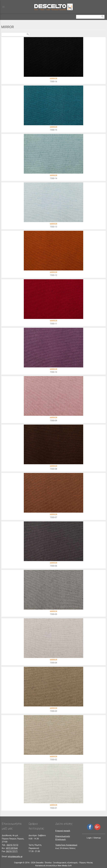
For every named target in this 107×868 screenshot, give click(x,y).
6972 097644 (12, 848)
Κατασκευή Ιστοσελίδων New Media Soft (53, 866)
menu (3, 7)
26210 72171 (12, 851)
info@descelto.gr (15, 857)
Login (89, 838)
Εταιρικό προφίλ (63, 831)
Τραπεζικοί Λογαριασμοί (66, 845)
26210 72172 (12, 845)
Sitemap (97, 838)
